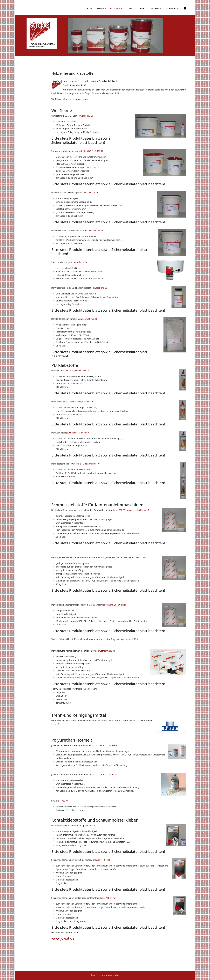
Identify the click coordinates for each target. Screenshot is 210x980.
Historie (101, 9)
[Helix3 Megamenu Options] (185, 8)
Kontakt (141, 9)
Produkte (115, 9)
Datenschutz (173, 9)
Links (130, 9)
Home (90, 9)
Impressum (156, 9)
